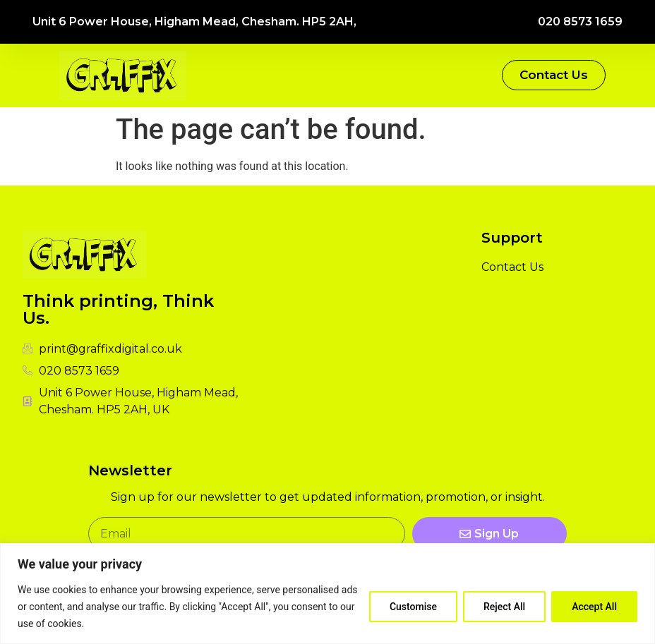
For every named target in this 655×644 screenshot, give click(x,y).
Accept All (594, 607)
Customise (413, 607)
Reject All (504, 607)
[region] (327, 594)
